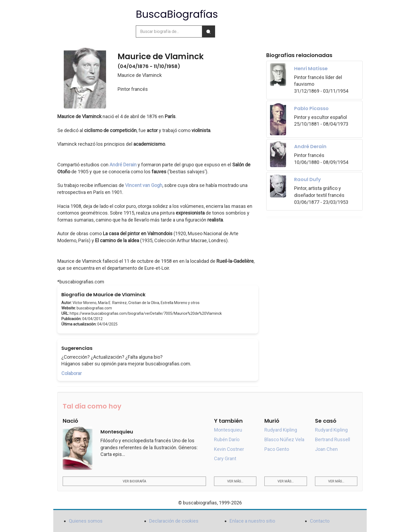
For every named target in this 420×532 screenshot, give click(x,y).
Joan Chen (326, 449)
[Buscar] (208, 31)
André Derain (123, 165)
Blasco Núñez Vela (284, 439)
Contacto (320, 521)
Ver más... (235, 481)
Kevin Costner (229, 449)
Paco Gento (277, 449)
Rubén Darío (227, 439)
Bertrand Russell (333, 439)
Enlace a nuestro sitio (252, 521)
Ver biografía (134, 481)
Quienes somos (86, 521)
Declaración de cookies (174, 521)
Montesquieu (228, 430)
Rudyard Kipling (281, 430)
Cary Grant (225, 458)
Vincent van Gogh (144, 185)
